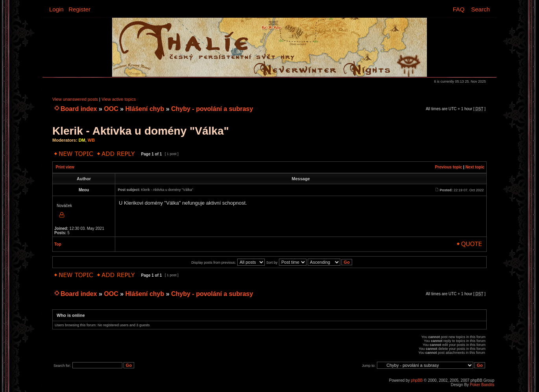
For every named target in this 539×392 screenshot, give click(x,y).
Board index (79, 109)
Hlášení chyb (145, 109)
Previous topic (449, 167)
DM (82, 140)
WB (91, 140)
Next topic (475, 167)
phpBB (417, 380)
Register (79, 9)
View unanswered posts (75, 99)
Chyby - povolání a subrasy (212, 109)
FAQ (459, 9)
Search (480, 9)
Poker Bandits (482, 385)
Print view (65, 167)
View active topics (119, 99)
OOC (111, 109)
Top (58, 244)
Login (56, 9)
